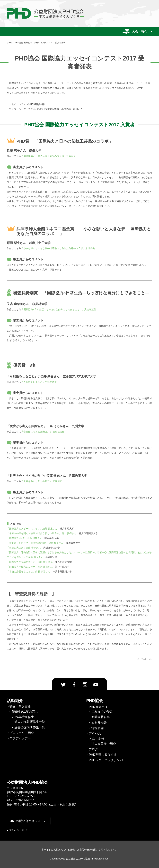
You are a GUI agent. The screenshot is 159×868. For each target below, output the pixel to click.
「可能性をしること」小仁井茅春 (39, 382)
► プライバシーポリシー (18, 830)
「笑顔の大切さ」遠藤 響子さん (24, 548)
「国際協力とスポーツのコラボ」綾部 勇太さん (32, 529)
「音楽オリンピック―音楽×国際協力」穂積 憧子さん (35, 543)
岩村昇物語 (99, 722)
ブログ (93, 749)
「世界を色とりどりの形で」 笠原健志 (42, 481)
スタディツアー (20, 738)
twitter (63, 685)
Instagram (85, 685)
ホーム (10, 43)
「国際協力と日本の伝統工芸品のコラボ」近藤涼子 (48, 156)
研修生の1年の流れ (25, 712)
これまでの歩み (102, 712)
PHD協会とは (98, 707)
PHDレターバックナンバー (107, 760)
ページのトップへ (145, 659)
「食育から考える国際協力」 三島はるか (43, 432)
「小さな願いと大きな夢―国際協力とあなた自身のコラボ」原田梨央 (58, 248)
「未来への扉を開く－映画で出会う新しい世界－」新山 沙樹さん (42, 533)
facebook (74, 685)
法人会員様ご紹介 (104, 744)
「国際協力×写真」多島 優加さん (24, 538)
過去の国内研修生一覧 (30, 727)
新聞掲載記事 (101, 717)
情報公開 (98, 728)
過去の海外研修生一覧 (30, 722)
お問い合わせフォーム (29, 821)
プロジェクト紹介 (22, 733)
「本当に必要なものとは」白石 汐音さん (29, 572)
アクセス (95, 734)
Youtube (96, 685)
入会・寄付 (140, 32)
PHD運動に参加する (103, 755)
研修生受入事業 (20, 707)
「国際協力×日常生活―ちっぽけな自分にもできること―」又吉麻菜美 (59, 309)
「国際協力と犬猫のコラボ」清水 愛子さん (30, 562)
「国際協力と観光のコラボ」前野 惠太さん (30, 567)
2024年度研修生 (23, 717)
